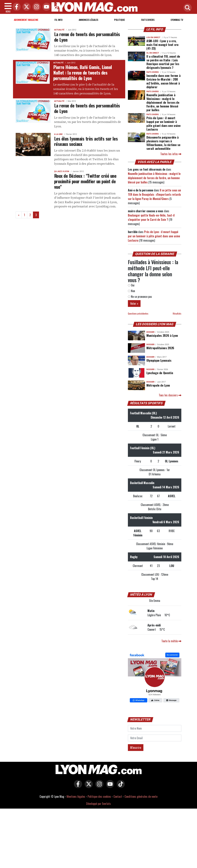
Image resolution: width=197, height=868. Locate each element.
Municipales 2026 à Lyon (162, 335)
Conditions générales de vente (141, 796)
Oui (131, 285)
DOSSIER (150, 332)
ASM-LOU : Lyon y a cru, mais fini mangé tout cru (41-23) (162, 44)
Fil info (59, 20)
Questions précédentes (138, 314)
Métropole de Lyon (158, 385)
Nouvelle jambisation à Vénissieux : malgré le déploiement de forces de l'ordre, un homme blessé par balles (163, 102)
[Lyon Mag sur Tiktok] (120, 787)
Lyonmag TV (177, 20)
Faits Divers (148, 20)
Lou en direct (153, 37)
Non (131, 291)
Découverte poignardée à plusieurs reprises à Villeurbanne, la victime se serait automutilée (163, 143)
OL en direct (153, 53)
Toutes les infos (171, 154)
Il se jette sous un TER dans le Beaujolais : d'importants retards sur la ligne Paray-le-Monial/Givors (154, 194)
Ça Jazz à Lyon (62, 171)
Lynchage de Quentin (160, 373)
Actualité (59, 30)
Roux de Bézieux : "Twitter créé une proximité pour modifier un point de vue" (85, 181)
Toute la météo (171, 641)
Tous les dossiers (170, 395)
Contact (118, 796)
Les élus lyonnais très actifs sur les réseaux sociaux (86, 141)
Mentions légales (76, 796)
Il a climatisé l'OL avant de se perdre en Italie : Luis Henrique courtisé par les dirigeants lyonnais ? (163, 62)
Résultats (177, 314)
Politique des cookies (99, 796)
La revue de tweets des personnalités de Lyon (87, 37)
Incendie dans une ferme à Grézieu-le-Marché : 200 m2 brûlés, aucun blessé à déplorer (163, 81)
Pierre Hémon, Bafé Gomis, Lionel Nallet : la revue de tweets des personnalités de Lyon (83, 72)
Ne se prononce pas (140, 297)
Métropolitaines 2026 (160, 348)
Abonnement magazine (26, 20)
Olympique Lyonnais (159, 360)
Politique (120, 20)
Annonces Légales (88, 20)
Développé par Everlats (98, 804)
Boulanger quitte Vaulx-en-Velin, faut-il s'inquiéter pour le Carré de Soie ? (151, 217)
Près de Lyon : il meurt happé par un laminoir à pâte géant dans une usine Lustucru (163, 123)
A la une (58, 134)
